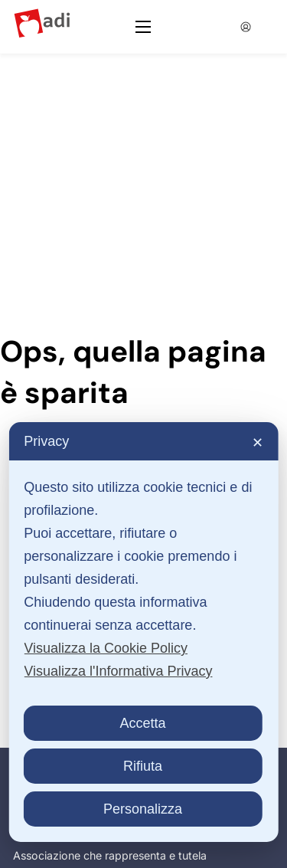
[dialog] (143, 632)
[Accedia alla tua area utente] (245, 27)
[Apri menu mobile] (143, 27)
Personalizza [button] (143, 809)
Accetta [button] (142, 723)
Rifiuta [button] (143, 766)
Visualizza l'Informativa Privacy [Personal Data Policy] (118, 671)
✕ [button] (258, 443)
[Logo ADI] (42, 26)
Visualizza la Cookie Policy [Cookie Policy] (106, 648)
